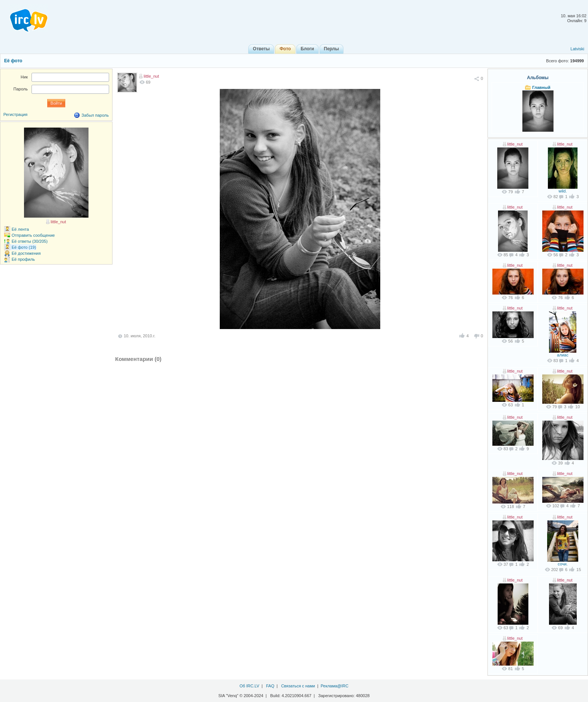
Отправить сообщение (33, 235)
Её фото (13, 61)
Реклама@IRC (334, 686)
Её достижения (26, 253)
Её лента (20, 229)
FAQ (270, 686)
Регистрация (15, 114)
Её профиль (23, 259)
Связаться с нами (298, 686)
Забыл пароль (95, 115)
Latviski (577, 49)
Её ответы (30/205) (30, 241)
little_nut (151, 76)
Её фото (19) (24, 247)
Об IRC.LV (250, 686)
